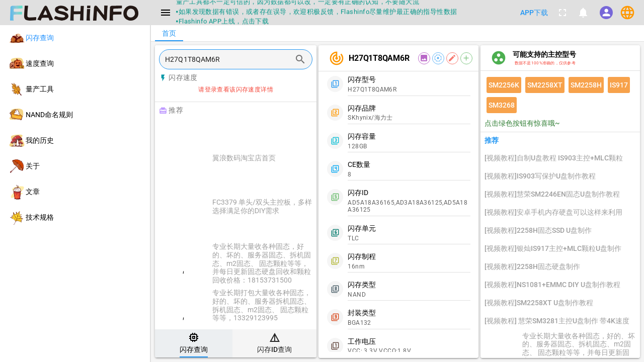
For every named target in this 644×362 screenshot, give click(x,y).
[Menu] (166, 13)
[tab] (194, 343)
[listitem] (75, 38)
